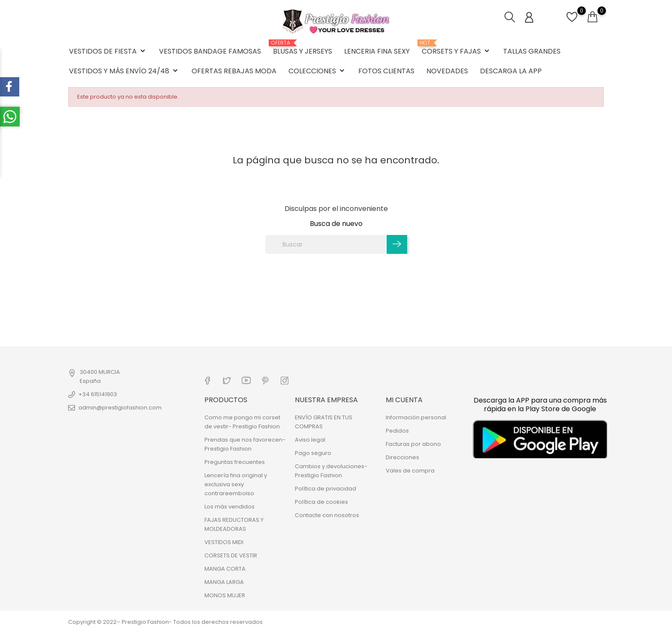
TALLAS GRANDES (532, 51)
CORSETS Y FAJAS (456, 48)
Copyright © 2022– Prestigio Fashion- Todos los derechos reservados (165, 622)
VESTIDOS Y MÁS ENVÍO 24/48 (124, 71)
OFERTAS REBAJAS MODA (234, 71)
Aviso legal (310, 440)
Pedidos (397, 431)
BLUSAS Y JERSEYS (303, 48)
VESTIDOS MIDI (224, 542)
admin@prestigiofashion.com (120, 408)
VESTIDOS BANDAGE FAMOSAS (210, 51)
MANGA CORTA (225, 569)
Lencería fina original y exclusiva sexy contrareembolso (236, 484)
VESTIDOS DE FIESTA (108, 51)
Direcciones (402, 457)
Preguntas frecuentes (235, 462)
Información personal (416, 417)
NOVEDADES (447, 71)
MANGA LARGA (224, 582)
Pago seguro (313, 453)
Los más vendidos (229, 507)
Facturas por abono (413, 444)
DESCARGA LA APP (511, 71)
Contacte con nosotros (327, 515)
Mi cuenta (404, 399)
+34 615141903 (98, 394)
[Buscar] (325, 244)
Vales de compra (410, 471)
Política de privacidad (325, 489)
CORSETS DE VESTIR (231, 555)
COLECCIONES (317, 71)
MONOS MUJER (225, 595)
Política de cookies (321, 502)
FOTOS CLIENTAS (386, 71)
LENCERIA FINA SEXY (377, 51)
